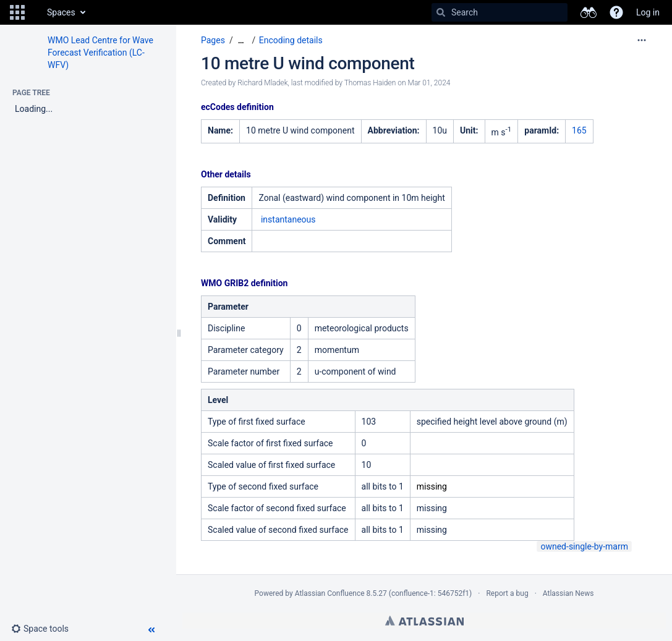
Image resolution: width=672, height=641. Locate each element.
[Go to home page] (35, 12)
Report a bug (507, 593)
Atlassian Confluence (330, 593)
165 (579, 130)
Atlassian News (568, 593)
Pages (213, 40)
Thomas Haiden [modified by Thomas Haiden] (370, 83)
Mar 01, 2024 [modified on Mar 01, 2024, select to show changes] (429, 83)
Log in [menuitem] (648, 12)
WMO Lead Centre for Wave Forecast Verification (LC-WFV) (100, 53)
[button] (17, 12)
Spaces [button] (61, 12)
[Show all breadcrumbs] (241, 40)
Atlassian (424, 621)
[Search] (441, 12)
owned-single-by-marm (584, 546)
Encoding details (291, 40)
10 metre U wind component (308, 63)
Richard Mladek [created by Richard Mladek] (262, 83)
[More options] (642, 40)
